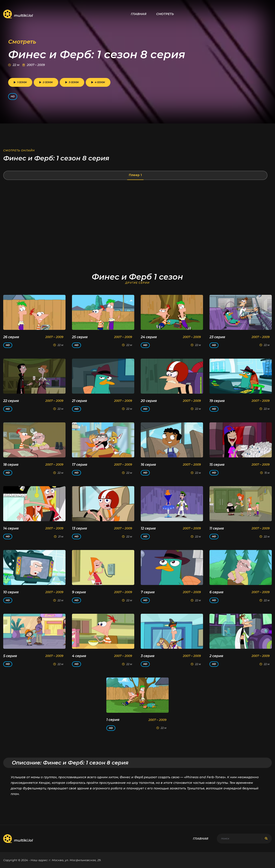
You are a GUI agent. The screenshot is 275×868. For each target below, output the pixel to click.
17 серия (80, 465)
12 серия (148, 528)
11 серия (217, 528)
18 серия (11, 465)
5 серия (10, 656)
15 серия (217, 465)
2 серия (216, 656)
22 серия (11, 401)
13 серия (79, 528)
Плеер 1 (135, 175)
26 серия (11, 337)
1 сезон (20, 82)
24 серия (149, 337)
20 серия (149, 401)
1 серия (113, 720)
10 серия (11, 592)
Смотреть (165, 14)
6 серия (216, 592)
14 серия (11, 528)
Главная (139, 14)
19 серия (217, 401)
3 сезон (72, 82)
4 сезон (98, 82)
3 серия (148, 656)
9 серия (79, 592)
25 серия (80, 337)
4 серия (79, 656)
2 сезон (46, 82)
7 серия (148, 592)
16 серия (148, 465)
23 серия (217, 337)
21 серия (79, 401)
